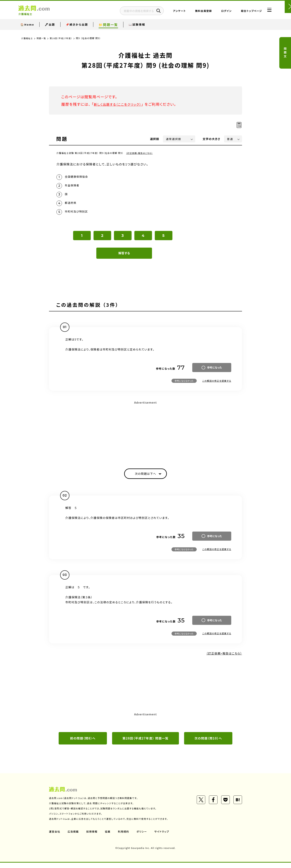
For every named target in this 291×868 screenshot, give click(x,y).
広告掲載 (74, 837)
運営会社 (55, 837)
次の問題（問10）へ (208, 743)
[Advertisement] (145, 435)
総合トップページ (242, 12)
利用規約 (125, 837)
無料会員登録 (194, 12)
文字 (211, 139)
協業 (109, 837)
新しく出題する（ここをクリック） (121, 104)
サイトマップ (164, 837)
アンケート (170, 12)
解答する (124, 257)
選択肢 (155, 139)
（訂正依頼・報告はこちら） (140, 153)
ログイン (217, 12)
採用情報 (93, 837)
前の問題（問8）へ (83, 743)
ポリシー (143, 837)
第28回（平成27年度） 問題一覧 (145, 743)
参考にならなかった (184, 385)
